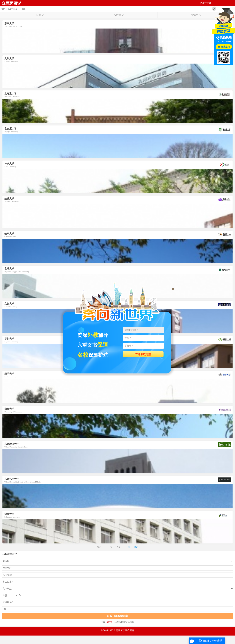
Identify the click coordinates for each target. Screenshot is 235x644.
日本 (23, 9)
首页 (11, 3)
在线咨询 (226, 47)
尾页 (136, 547)
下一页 (127, 547)
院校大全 (13, 9)
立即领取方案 (143, 354)
